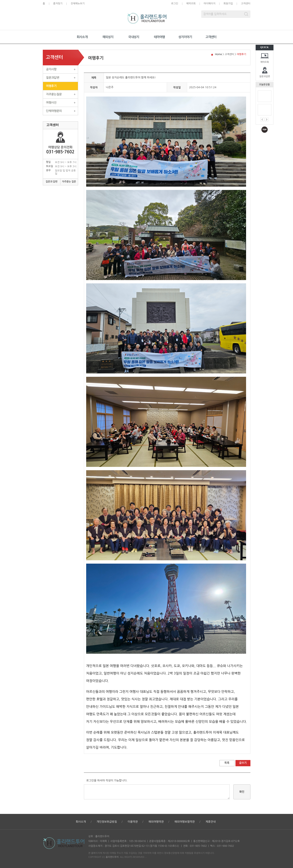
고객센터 (246, 4)
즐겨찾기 (58, 4)
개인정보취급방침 (107, 822)
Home (218, 54)
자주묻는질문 (54, 94)
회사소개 (82, 37)
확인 (242, 792)
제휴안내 (210, 822)
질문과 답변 (52, 182)
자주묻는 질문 (69, 182)
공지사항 (51, 69)
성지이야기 (185, 37)
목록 (227, 763)
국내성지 (134, 37)
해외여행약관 (156, 822)
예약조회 (265, 62)
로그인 (175, 4)
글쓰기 (243, 763)
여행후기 (51, 86)
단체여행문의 (54, 111)
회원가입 (228, 4)
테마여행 (159, 37)
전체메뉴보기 (78, 4)
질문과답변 (265, 76)
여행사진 (51, 103)
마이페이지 (210, 4)
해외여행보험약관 (185, 822)
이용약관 (133, 822)
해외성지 (108, 37)
